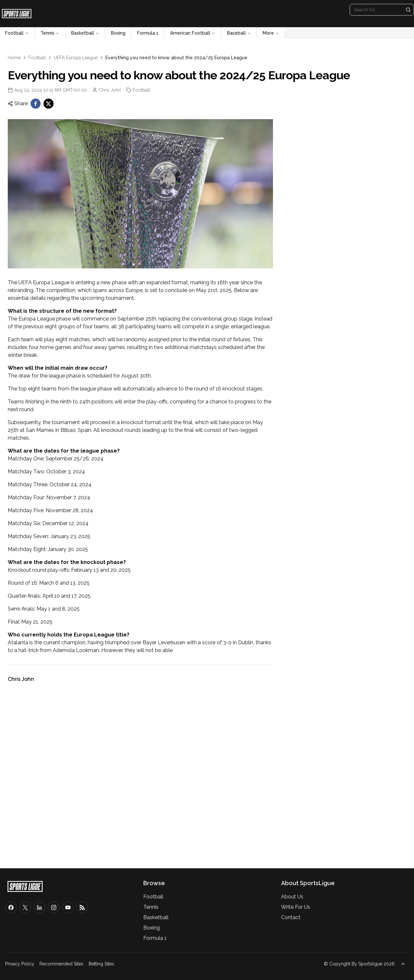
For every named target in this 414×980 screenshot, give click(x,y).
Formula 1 (148, 33)
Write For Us (296, 907)
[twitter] (49, 104)
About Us (292, 897)
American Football (193, 33)
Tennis (50, 33)
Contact (291, 917)
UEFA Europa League (76, 58)
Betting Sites (101, 964)
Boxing (118, 33)
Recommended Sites (61, 964)
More (271, 33)
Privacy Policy (20, 964)
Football (17, 33)
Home (14, 58)
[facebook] (36, 104)
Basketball (85, 33)
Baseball (239, 33)
